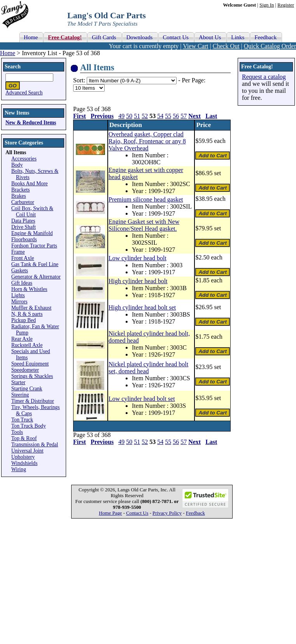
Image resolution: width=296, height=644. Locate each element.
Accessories (24, 159)
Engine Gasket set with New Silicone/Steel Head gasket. (144, 225)
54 (160, 116)
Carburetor (23, 202)
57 (184, 116)
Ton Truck (22, 420)
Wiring (19, 469)
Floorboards (24, 239)
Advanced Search (24, 93)
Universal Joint (27, 451)
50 (129, 116)
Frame (18, 252)
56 (176, 116)
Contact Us (137, 513)
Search (13, 67)
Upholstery (23, 457)
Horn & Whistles (29, 289)
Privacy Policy (167, 513)
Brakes (19, 196)
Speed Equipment (30, 364)
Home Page (110, 513)
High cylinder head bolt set (142, 307)
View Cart (195, 46)
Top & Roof (24, 438)
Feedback (195, 513)
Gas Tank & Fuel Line (35, 264)
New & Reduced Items (31, 123)
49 (121, 116)
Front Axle (23, 258)
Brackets (21, 190)
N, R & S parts (27, 314)
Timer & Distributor (33, 401)
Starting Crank (27, 389)
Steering (20, 395)
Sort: (79, 80)
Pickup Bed (24, 320)
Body (17, 165)
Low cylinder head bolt (137, 258)
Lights (18, 295)
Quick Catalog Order (270, 46)
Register (286, 5)
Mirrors (19, 302)
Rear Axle (22, 339)
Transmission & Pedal (35, 445)
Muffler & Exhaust (31, 308)
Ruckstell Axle (27, 345)
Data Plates (23, 221)
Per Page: (194, 80)
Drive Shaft (24, 227)
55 (168, 116)
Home (8, 53)
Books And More (30, 184)
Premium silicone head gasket (146, 199)
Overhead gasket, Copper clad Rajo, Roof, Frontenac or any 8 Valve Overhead (147, 141)
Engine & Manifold (32, 233)
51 (137, 116)
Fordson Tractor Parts (34, 246)
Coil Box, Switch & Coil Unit (32, 211)
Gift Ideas (22, 283)
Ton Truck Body (29, 426)
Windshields (24, 463)
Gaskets (20, 271)
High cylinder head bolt (138, 281)
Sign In (267, 5)
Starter (18, 382)
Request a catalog (264, 77)
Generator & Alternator (36, 277)
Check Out (226, 46)
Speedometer (25, 370)
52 (145, 116)
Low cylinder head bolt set (142, 399)
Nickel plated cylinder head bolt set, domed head (148, 368)
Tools (17, 432)
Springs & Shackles (32, 376)
